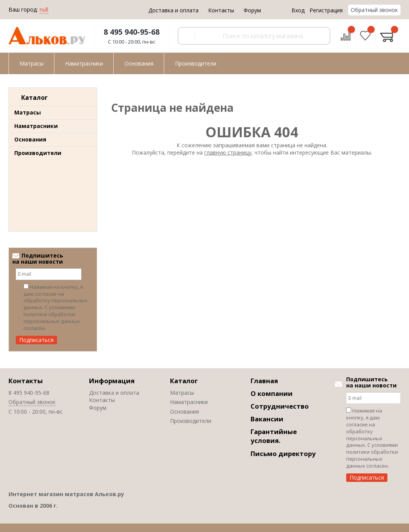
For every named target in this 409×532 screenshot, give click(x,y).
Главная (264, 381)
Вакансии (267, 419)
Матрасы (28, 112)
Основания (30, 139)
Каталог (184, 381)
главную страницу (228, 152)
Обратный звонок (374, 10)
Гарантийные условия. (274, 436)
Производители (38, 153)
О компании (272, 393)
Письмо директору (283, 454)
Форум (252, 10)
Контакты (221, 10)
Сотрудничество (280, 406)
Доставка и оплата (173, 10)
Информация (112, 381)
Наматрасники (36, 126)
